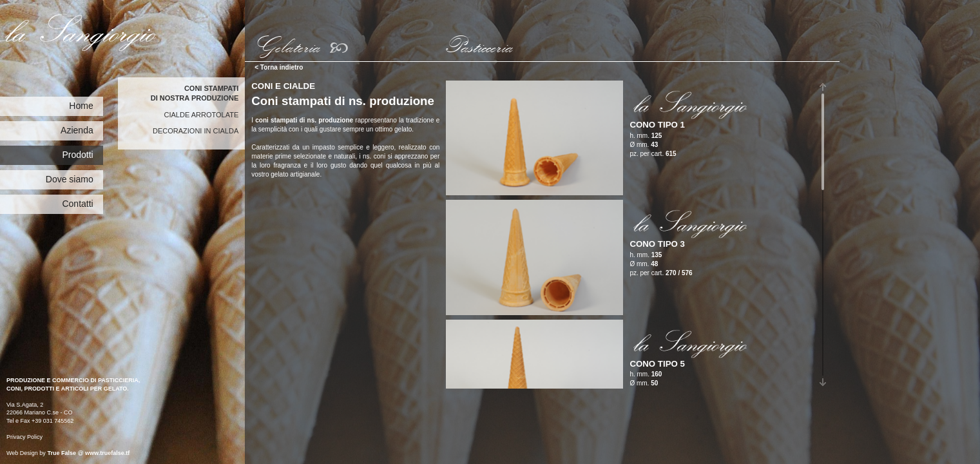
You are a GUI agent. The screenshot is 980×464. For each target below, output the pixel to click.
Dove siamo (70, 179)
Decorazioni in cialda (196, 131)
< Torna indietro (279, 67)
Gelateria (285, 46)
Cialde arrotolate (202, 115)
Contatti (77, 204)
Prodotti (77, 155)
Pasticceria (477, 46)
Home (81, 106)
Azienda (77, 130)
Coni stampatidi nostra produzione (195, 93)
